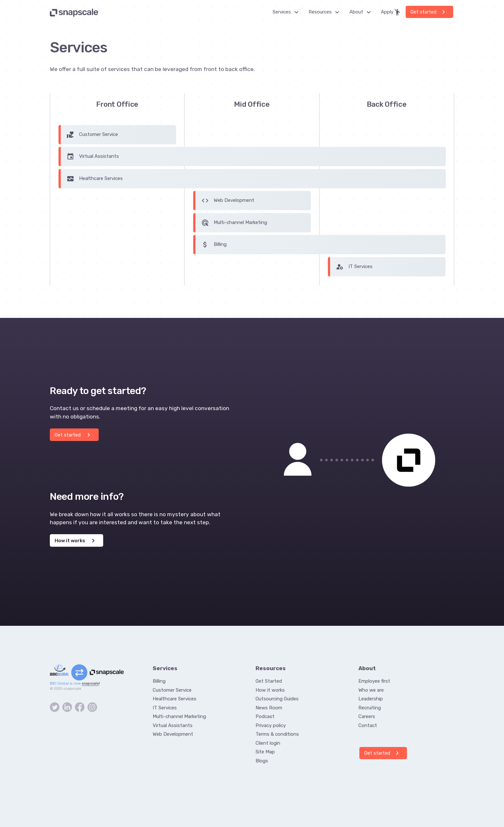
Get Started (269, 681)
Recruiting (370, 708)
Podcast (265, 716)
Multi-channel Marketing (234, 223)
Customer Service (92, 135)
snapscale (90, 683)
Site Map (265, 752)
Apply (391, 12)
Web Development (228, 201)
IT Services (354, 267)
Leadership (371, 699)
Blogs (262, 761)
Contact (368, 725)
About (362, 12)
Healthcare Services (95, 179)
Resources (326, 12)
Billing (214, 245)
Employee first (374, 681)
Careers (367, 716)
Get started (429, 12)
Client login (268, 743)
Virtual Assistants (93, 157)
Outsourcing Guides (277, 699)
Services (287, 12)
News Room (269, 708)
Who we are (371, 690)
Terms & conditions (277, 734)
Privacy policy (271, 725)
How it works (76, 541)
